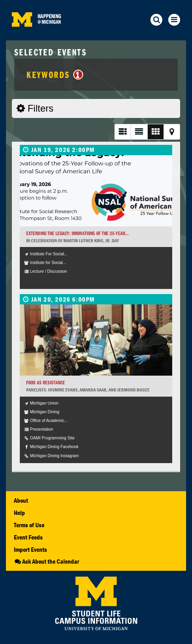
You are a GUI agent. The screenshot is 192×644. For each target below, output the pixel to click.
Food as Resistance (46, 383)
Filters (35, 108)
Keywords (55, 74)
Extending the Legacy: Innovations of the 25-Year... (77, 233)
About (21, 500)
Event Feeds (28, 537)
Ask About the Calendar (47, 561)
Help (19, 513)
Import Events (30, 549)
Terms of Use (29, 525)
